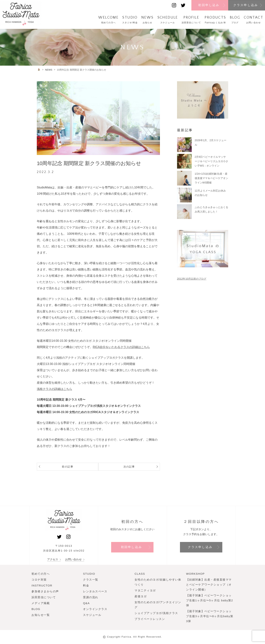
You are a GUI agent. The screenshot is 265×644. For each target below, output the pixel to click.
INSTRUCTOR (42, 585)
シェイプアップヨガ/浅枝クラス (156, 613)
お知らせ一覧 (41, 615)
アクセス (54, 559)
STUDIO (89, 574)
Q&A (86, 603)
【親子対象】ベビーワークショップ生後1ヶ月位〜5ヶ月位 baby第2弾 (210, 600)
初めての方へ (41, 574)
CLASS (140, 574)
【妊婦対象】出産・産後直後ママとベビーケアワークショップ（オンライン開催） (209, 585)
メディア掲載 (41, 603)
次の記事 (141, 467)
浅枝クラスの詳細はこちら (54, 389)
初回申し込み (209, 5)
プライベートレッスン (150, 619)
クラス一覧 (91, 580)
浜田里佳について (44, 597)
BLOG (36, 609)
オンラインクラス (95, 609)
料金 (86, 585)
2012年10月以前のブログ (192, 279)
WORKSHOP (195, 574)
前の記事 (56, 467)
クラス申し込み (246, 5)
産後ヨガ (141, 596)
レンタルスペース (95, 591)
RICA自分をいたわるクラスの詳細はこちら (121, 347)
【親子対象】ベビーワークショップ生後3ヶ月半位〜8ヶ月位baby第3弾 (210, 616)
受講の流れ (91, 597)
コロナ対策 (39, 580)
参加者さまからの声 (45, 591)
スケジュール (92, 615)
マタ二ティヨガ (145, 590)
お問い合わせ (75, 559)
